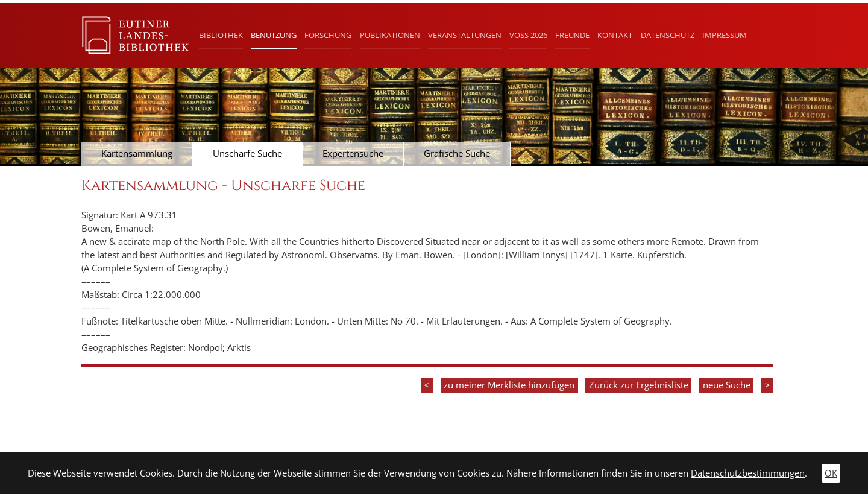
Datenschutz (668, 35)
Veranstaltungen (465, 35)
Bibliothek (221, 35)
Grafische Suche (457, 154)
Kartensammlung (137, 154)
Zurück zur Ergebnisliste (639, 385)
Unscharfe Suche (247, 154)
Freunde (572, 35)
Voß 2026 (528, 35)
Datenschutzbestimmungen (748, 473)
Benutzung (274, 35)
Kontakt (615, 35)
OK (831, 473)
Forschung (328, 35)
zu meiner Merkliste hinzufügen (509, 385)
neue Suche (727, 385)
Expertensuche (353, 154)
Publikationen (390, 35)
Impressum (725, 35)
